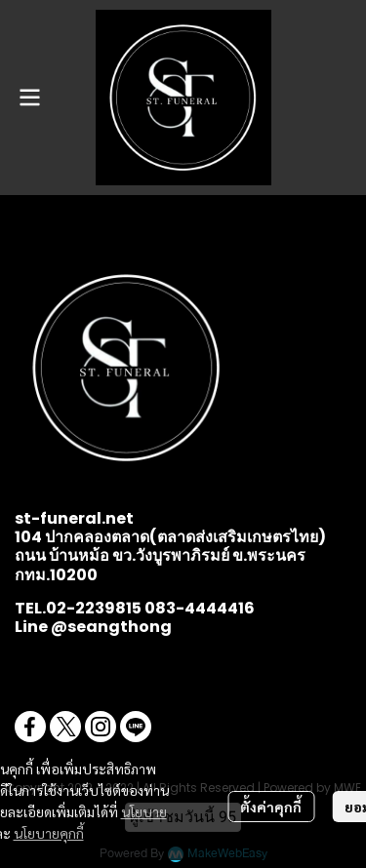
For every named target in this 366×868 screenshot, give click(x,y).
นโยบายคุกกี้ (49, 833)
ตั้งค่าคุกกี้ (271, 807)
